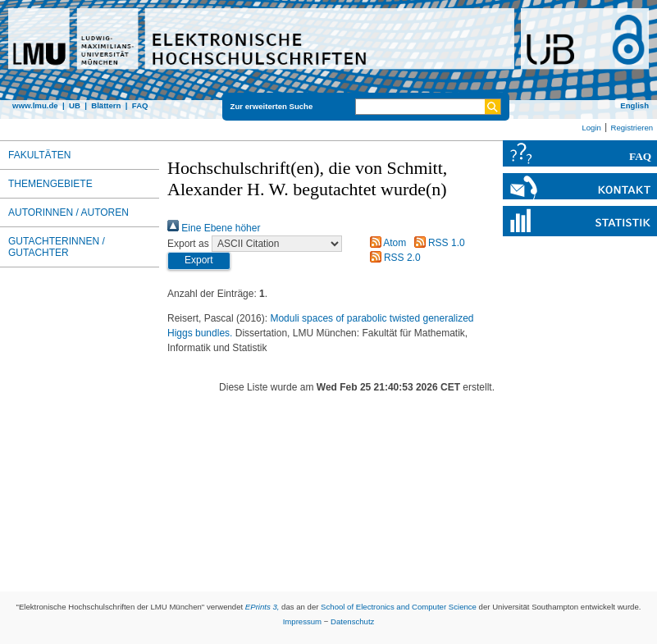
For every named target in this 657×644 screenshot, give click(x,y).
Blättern (106, 105)
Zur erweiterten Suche (272, 106)
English (634, 105)
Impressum (302, 621)
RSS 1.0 (437, 243)
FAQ (140, 105)
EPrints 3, (262, 607)
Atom (386, 243)
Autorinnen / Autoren (68, 212)
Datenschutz (352, 621)
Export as (188, 244)
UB (75, 105)
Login (591, 128)
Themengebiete (50, 184)
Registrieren (632, 128)
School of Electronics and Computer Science (399, 607)
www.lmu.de (35, 105)
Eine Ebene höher (214, 228)
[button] (199, 261)
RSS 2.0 (393, 258)
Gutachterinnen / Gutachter (57, 247)
